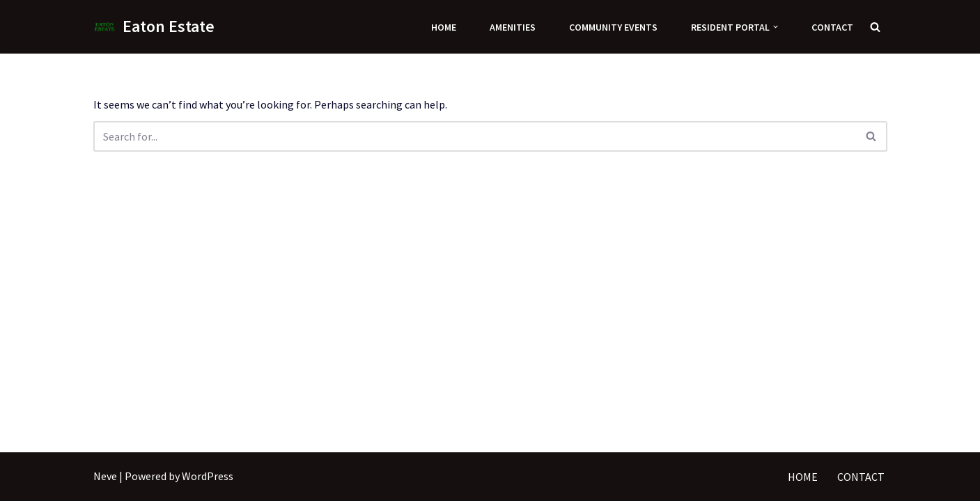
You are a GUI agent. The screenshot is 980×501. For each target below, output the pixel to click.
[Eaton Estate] (154, 27)
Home (444, 27)
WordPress (208, 476)
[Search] (875, 27)
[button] (776, 27)
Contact (832, 27)
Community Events (613, 27)
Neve (105, 476)
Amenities (513, 27)
